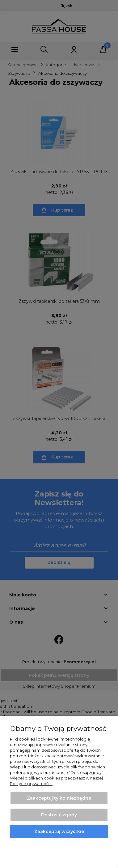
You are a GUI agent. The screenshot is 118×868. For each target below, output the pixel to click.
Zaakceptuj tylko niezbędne (59, 798)
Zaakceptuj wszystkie (59, 831)
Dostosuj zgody (59, 815)
